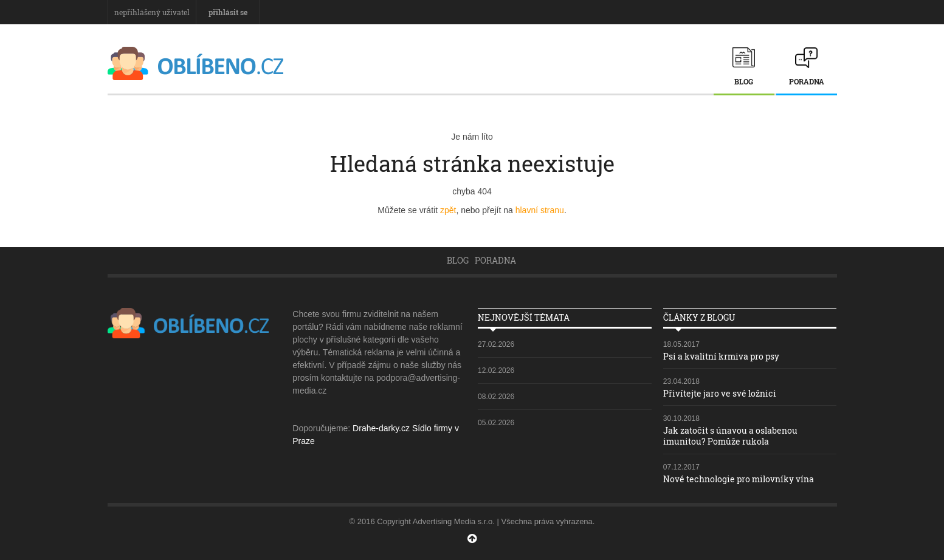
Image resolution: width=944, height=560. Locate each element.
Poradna (807, 81)
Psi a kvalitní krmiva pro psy (721, 356)
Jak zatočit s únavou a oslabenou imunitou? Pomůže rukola (730, 436)
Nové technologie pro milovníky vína (739, 479)
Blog (744, 81)
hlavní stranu (540, 210)
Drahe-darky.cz (381, 428)
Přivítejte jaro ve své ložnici (720, 393)
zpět (448, 210)
